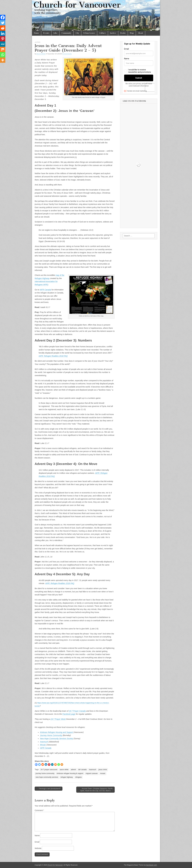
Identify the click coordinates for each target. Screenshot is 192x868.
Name (37, 836)
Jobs (55, 33)
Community (66, 33)
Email (37, 842)
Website (38, 848)
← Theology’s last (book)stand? (49, 789)
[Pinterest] (49, 765)
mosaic (103, 773)
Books (123, 33)
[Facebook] (36, 765)
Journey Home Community (51, 735)
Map (132, 33)
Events (46, 33)
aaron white (64, 770)
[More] (62, 765)
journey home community (45, 773)
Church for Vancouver (55, 865)
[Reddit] (43, 765)
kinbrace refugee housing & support (70, 773)
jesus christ (103, 770)
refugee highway (67, 777)
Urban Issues (89, 33)
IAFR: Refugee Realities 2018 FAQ (53, 356)
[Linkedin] (46, 765)
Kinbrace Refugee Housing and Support (57, 732)
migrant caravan (92, 773)
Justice (113, 33)
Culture (103, 33)
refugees (78, 777)
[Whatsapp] (59, 765)
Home (37, 33)
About (140, 33)
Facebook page (69, 714)
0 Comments (67, 54)
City (77, 33)
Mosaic (43, 745)
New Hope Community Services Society (56, 739)
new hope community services (47, 777)
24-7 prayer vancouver (49, 770)
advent (73, 770)
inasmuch (93, 770)
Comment (39, 810)
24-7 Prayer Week (58, 719)
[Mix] (55, 765)
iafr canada (82, 770)
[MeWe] (52, 765)
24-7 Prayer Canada (77, 711)
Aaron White (41, 54)
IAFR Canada (45, 290)
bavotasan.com (152, 865)
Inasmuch (44, 742)
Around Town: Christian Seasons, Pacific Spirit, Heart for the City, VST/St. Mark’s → (97, 790)
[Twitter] (39, 765)
